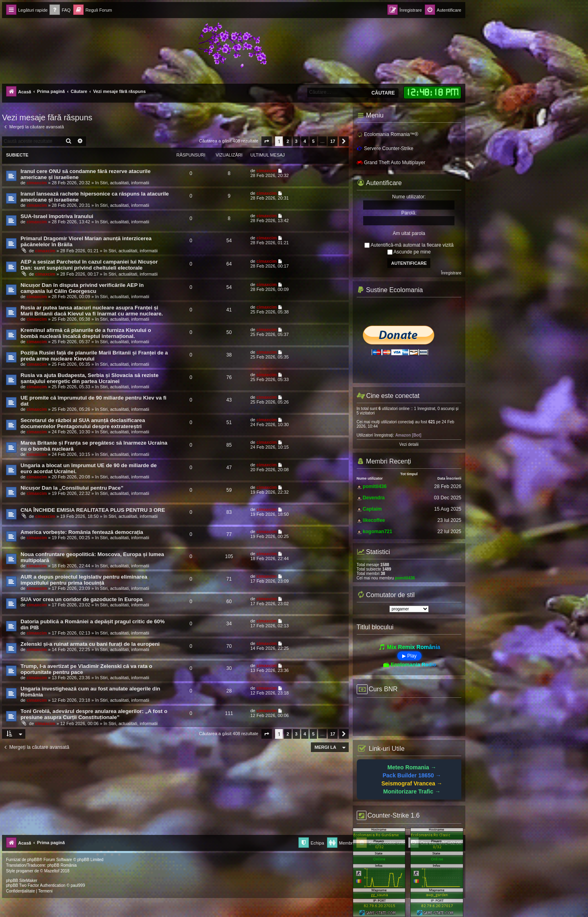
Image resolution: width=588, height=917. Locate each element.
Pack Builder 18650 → (412, 775)
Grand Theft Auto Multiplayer (391, 163)
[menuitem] (60, 10)
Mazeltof (52, 871)
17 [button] (333, 141)
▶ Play (409, 656)
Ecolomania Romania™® (388, 134)
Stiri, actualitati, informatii (125, 183)
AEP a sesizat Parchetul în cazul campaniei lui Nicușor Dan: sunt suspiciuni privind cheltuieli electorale (89, 265)
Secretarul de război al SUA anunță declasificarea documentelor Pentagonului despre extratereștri (83, 423)
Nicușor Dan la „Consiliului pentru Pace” (72, 488)
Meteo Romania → (412, 767)
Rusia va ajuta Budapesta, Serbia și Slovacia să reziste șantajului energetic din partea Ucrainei (89, 378)
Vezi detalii (409, 444)
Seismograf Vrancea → (412, 783)
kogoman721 (377, 532)
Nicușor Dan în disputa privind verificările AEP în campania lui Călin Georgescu (82, 288)
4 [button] (305, 141)
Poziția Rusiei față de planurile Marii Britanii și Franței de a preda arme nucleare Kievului (94, 356)
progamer (25, 871)
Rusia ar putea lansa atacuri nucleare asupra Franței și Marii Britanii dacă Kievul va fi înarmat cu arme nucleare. (92, 311)
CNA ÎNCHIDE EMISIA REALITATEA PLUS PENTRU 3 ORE (93, 510)
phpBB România (62, 865)
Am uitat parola (409, 233)
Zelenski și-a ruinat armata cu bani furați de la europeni (90, 644)
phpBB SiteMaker (22, 881)
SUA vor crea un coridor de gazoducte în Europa (82, 599)
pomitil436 (375, 486)
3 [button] (296, 141)
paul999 (78, 885)
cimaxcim (37, 183)
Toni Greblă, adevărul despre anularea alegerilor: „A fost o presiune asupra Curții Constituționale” (94, 714)
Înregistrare (451, 273)
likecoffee (374, 520)
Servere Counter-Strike (385, 148)
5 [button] (313, 141)
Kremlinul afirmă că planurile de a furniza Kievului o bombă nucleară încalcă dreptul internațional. (86, 333)
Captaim (372, 509)
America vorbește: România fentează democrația (82, 532)
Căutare (383, 93)
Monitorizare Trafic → (412, 791)
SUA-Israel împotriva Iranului (57, 216)
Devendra (374, 498)
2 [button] (288, 141)
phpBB (33, 860)
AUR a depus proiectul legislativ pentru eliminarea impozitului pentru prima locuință (84, 580)
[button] (267, 141)
